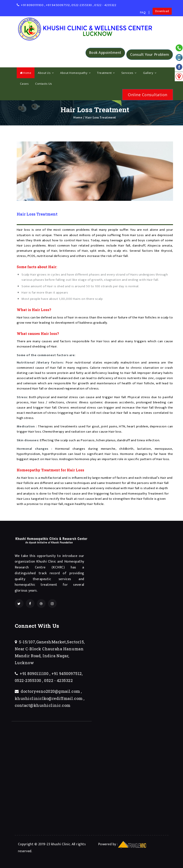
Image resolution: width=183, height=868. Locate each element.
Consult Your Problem (150, 55)
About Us (46, 73)
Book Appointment (105, 54)
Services (129, 73)
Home (26, 73)
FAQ (143, 12)
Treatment (106, 73)
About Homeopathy (75, 73)
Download (162, 12)
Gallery (150, 73)
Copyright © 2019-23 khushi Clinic (44, 844)
